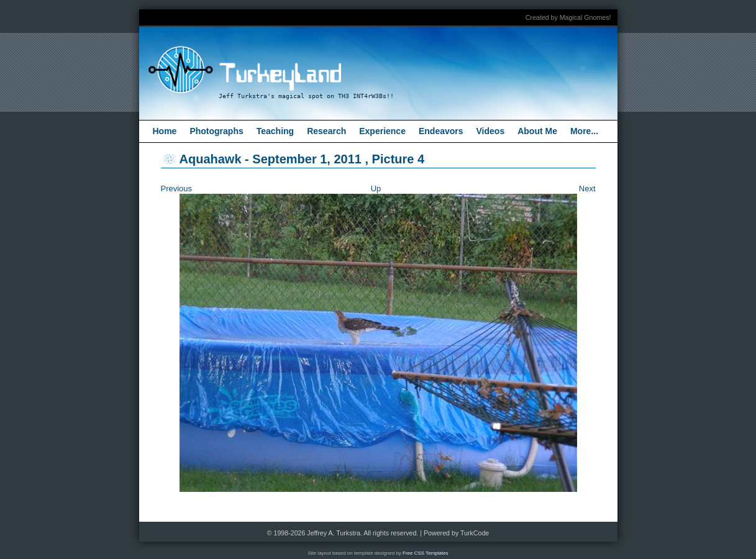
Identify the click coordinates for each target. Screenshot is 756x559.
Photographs (216, 131)
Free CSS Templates (426, 553)
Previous (177, 189)
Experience (382, 131)
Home (165, 131)
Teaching (275, 131)
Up (376, 189)
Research (326, 131)
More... (584, 131)
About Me (537, 131)
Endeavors (441, 131)
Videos (491, 131)
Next (587, 189)
